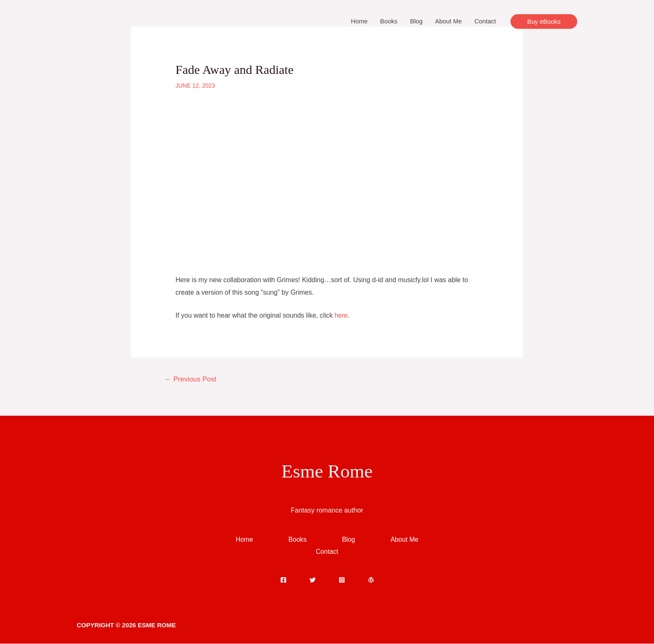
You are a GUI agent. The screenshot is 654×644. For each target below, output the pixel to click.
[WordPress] (371, 580)
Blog (416, 21)
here (341, 315)
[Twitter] (313, 580)
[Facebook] (283, 580)
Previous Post (191, 379)
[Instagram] (342, 580)
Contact (485, 21)
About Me (448, 21)
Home (359, 21)
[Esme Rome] (118, 21)
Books (389, 21)
